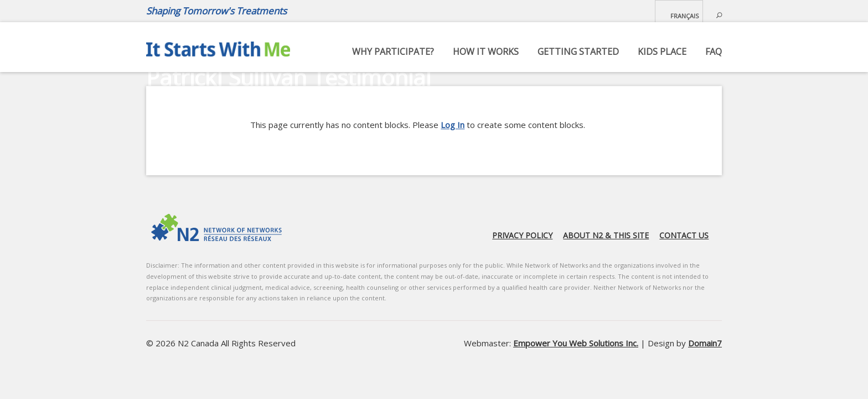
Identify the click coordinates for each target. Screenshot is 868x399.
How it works (486, 52)
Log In (453, 125)
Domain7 (705, 343)
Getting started (578, 52)
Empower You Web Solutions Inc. (576, 343)
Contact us (684, 235)
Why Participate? (393, 52)
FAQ (714, 52)
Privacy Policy (522, 235)
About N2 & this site (606, 235)
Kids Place (662, 52)
